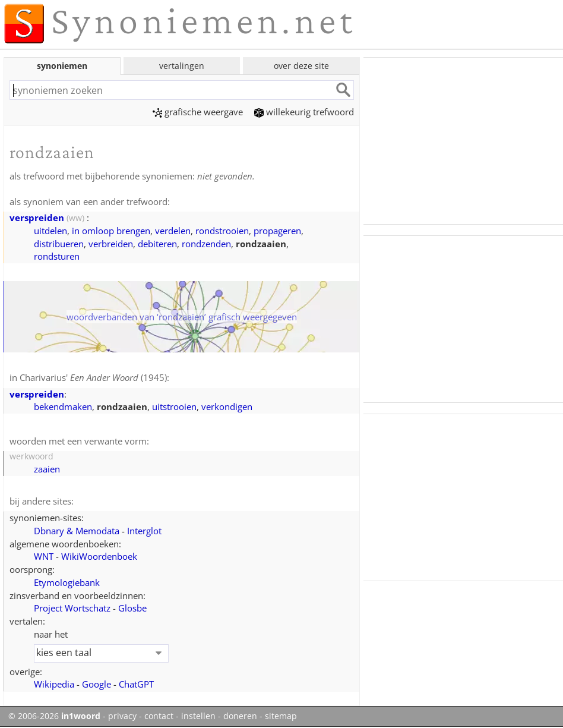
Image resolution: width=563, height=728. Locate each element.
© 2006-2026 (54, 716)
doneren (240, 716)
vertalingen (182, 66)
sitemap (281, 716)
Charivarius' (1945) (93, 377)
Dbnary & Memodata (77, 531)
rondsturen (57, 256)
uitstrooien (174, 406)
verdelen (173, 231)
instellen (198, 716)
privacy (122, 716)
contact (159, 716)
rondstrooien (222, 231)
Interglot (144, 531)
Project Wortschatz (72, 608)
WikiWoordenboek (99, 556)
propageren (277, 231)
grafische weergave (198, 112)
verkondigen (227, 406)
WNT (44, 556)
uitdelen (50, 231)
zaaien (47, 469)
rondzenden (206, 244)
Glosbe (132, 608)
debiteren (157, 244)
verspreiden (37, 218)
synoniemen (62, 66)
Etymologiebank (67, 582)
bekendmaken (63, 406)
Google (97, 684)
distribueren (59, 244)
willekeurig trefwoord (304, 112)
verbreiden (111, 244)
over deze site (301, 66)
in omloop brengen (111, 231)
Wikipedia (54, 684)
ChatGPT (136, 684)
